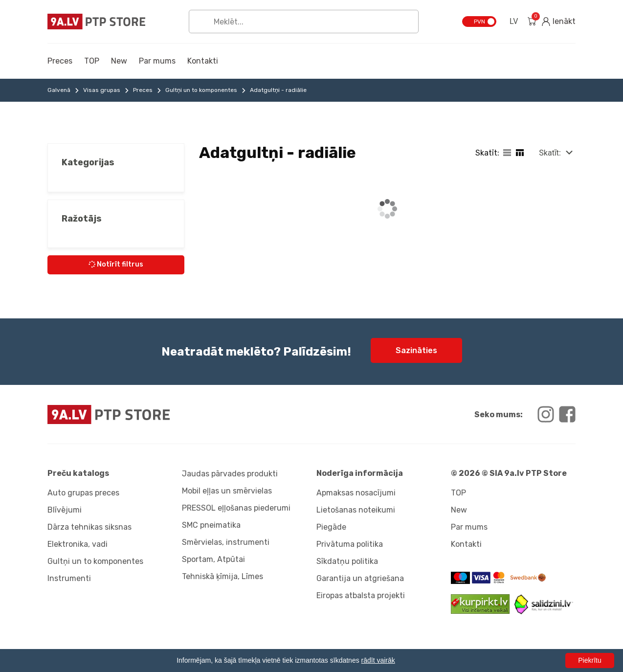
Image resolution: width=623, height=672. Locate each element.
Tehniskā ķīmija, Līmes (222, 576)
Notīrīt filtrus (115, 264)
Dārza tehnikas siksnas (89, 527)
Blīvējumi (65, 510)
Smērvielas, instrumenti (226, 542)
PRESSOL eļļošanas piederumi (236, 508)
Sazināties (416, 350)
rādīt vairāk (378, 660)
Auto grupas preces (83, 493)
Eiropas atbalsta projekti (361, 595)
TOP (92, 61)
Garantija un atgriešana (360, 578)
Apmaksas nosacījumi (356, 493)
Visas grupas (102, 90)
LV (514, 21)
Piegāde (331, 527)
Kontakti (203, 61)
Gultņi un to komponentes (201, 90)
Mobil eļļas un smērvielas (227, 491)
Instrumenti (69, 578)
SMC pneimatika (211, 525)
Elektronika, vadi (78, 544)
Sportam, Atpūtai (213, 559)
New (119, 61)
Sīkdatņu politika (347, 561)
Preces (60, 61)
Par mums (157, 61)
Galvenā (59, 90)
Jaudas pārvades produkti (230, 474)
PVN (479, 22)
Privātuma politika (350, 544)
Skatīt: (550, 153)
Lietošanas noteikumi (356, 510)
